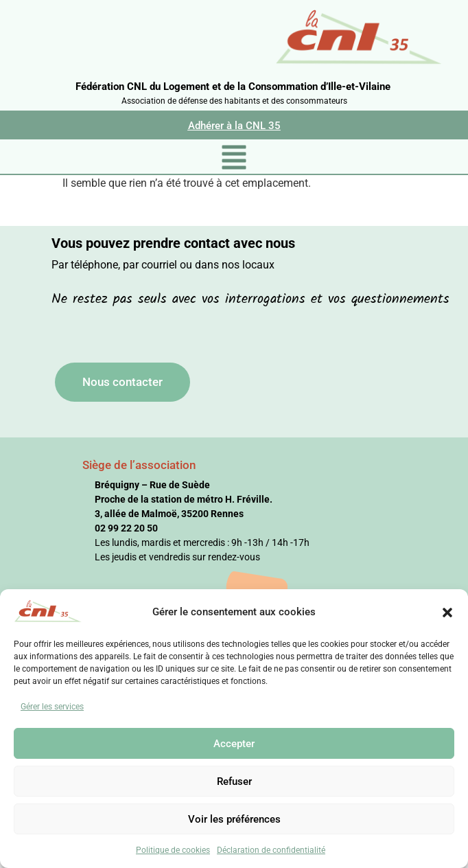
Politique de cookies (173, 850)
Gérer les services (52, 707)
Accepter (234, 744)
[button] (447, 612)
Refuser (234, 781)
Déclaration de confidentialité (271, 850)
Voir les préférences (234, 819)
